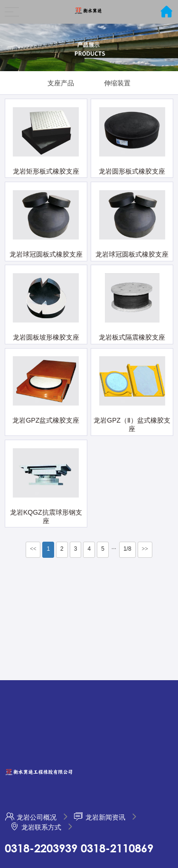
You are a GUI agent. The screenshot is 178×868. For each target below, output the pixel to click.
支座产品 (61, 83)
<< (33, 549)
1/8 (127, 549)
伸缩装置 (117, 83)
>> (145, 549)
